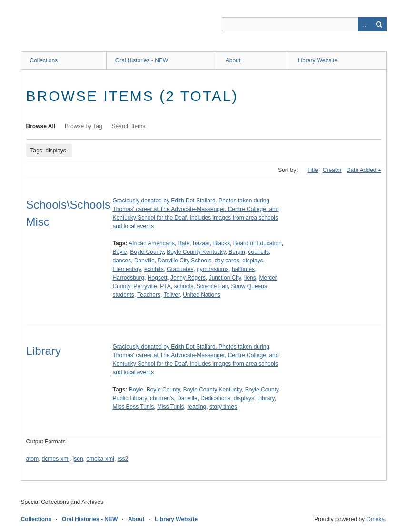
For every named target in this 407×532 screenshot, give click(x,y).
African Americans (152, 243)
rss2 (123, 459)
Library (44, 351)
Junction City (225, 278)
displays (253, 261)
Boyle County (147, 252)
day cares (227, 261)
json (78, 459)
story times (223, 407)
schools (184, 286)
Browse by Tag (84, 126)
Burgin (237, 252)
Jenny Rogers (188, 278)
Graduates (180, 269)
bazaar (201, 243)
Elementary (127, 269)
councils (259, 252)
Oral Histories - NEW (142, 60)
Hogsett (157, 278)
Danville (144, 261)
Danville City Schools (184, 261)
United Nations (202, 295)
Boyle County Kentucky (196, 252)
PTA (165, 286)
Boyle (120, 252)
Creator (332, 170)
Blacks (222, 243)
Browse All (41, 126)
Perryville (145, 286)
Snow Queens (249, 286)
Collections (44, 60)
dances (122, 261)
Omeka (375, 519)
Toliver (171, 295)
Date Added (362, 170)
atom (33, 459)
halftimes (243, 269)
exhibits (154, 269)
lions (250, 278)
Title (313, 170)
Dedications (215, 398)
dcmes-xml (56, 459)
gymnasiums (213, 269)
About (233, 60)
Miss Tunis (171, 407)
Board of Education (258, 243)
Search (379, 24)
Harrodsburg (129, 278)
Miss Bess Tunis (134, 407)
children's (162, 398)
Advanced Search (365, 24)
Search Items (129, 126)
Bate (184, 243)
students (124, 295)
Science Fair (212, 286)
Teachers (149, 295)
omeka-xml (100, 459)
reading (197, 407)
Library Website (318, 60)
